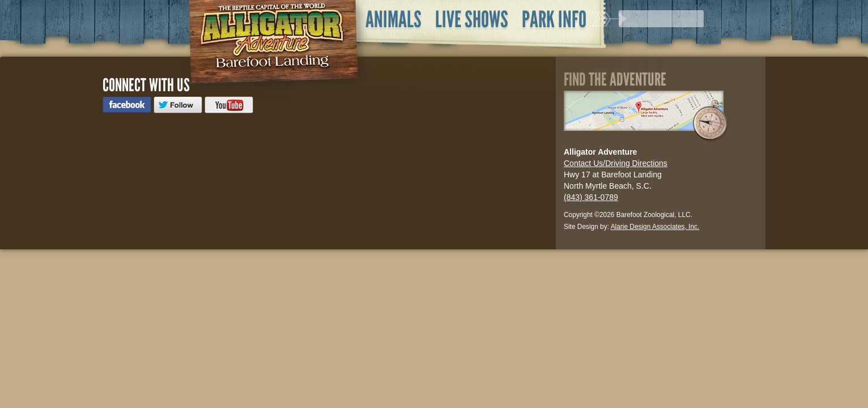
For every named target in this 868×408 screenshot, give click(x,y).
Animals (393, 19)
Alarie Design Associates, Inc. (655, 227)
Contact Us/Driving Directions (616, 163)
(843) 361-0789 (591, 197)
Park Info (554, 19)
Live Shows (472, 19)
